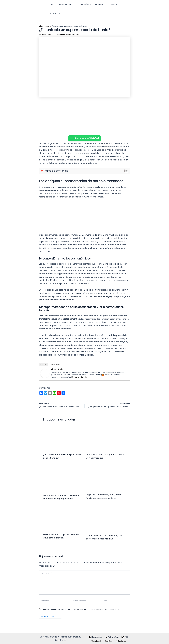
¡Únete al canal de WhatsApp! (84, 130)
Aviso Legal (119, 637)
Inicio (52, 5)
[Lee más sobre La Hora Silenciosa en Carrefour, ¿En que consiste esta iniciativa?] (106, 514)
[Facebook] (95, 633)
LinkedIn (84, 369)
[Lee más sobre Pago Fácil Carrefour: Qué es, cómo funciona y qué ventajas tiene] (106, 470)
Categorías (84, 5)
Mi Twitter (75, 369)
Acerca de (43, 357)
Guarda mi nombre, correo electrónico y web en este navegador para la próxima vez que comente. (81, 605)
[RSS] (125, 633)
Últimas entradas (55, 357)
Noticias (111, 5)
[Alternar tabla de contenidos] (125, 163)
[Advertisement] (85, 109)
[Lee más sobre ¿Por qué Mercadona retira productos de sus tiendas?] (63, 430)
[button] (73, 5)
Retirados (99, 5)
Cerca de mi (123, 5)
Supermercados (66, 5)
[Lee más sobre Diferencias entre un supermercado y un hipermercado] (106, 430)
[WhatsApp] (112, 633)
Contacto (109, 640)
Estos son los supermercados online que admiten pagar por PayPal (60, 491)
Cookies (108, 637)
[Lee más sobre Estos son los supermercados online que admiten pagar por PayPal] (63, 470)
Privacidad (97, 637)
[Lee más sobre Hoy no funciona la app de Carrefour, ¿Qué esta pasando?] (63, 513)
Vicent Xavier (57, 362)
